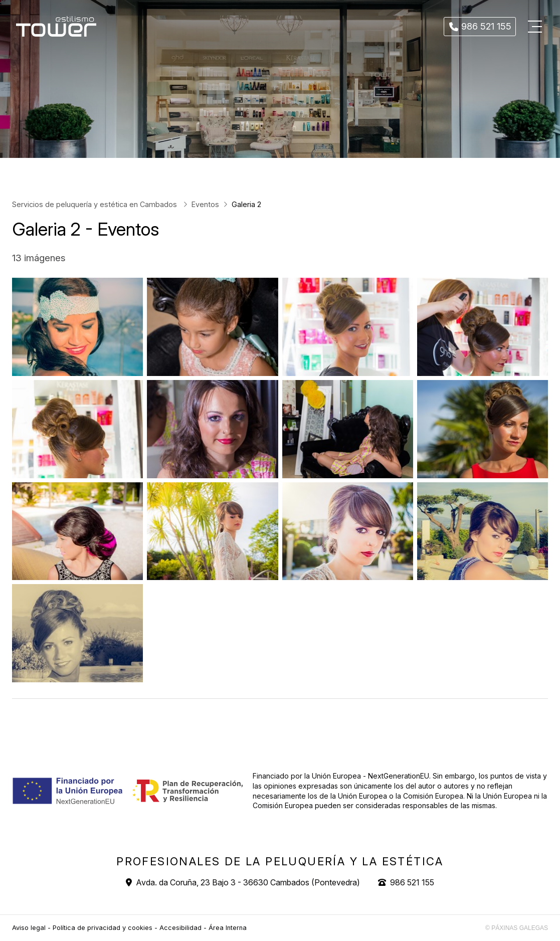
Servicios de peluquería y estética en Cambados (96, 204)
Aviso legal (29, 928)
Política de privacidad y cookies (103, 928)
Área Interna (228, 928)
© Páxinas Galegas (517, 928)
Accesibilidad (180, 928)
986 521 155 (412, 882)
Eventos (205, 204)
